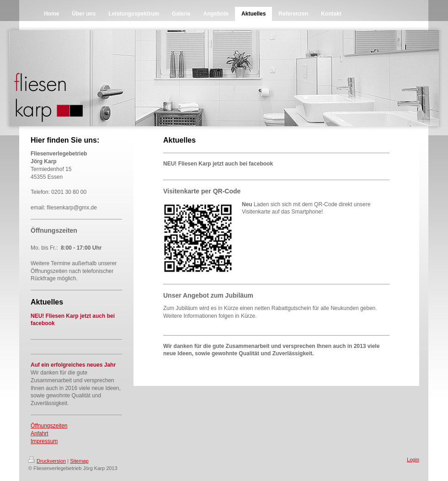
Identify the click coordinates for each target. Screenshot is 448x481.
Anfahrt (40, 433)
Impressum (44, 441)
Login (413, 460)
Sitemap (79, 461)
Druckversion (47, 461)
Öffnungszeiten (49, 426)
